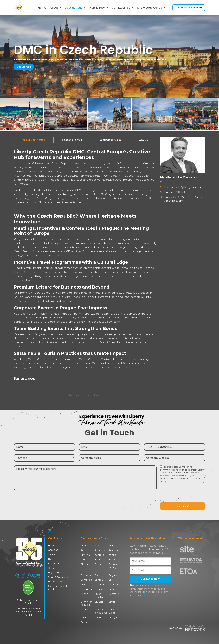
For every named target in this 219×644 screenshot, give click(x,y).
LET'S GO (183, 506)
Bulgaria (113, 575)
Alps (97, 545)
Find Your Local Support (189, 8)
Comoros (113, 584)
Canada (99, 580)
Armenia (85, 555)
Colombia (100, 584)
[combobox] (45, 458)
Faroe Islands (112, 611)
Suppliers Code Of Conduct (58, 588)
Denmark (114, 594)
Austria (112, 555)
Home (42, 8)
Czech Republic (99, 595)
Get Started (24, 67)
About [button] (54, 8)
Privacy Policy (55, 582)
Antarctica (100, 550)
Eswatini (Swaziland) (101, 611)
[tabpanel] (85, 275)
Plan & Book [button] (97, 8)
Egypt (112, 602)
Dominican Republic (86, 603)
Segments (53, 555)
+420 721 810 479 (174, 192)
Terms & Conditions (58, 577)
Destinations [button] (74, 8)
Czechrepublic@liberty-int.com (182, 187)
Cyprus (84, 594)
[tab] (34, 140)
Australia (99, 555)
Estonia (85, 610)
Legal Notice (55, 573)
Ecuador (99, 602)
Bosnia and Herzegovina (115, 567)
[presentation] (186, 495)
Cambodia (86, 580)
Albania (85, 545)
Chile (111, 580)
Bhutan (85, 564)
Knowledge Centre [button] (150, 8)
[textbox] (45, 458)
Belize (112, 559)
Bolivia (98, 564)
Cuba (112, 589)
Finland (85, 617)
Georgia (113, 617)
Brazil (98, 575)
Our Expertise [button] (121, 8)
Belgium (99, 559)
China (84, 584)
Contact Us (54, 563)
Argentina (114, 550)
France (98, 617)
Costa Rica (86, 589)
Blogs (51, 559)
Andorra (113, 545)
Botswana (86, 575)
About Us (53, 550)
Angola (85, 550)
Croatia (99, 589)
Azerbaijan (86, 559)
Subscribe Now (150, 579)
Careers (52, 568)
